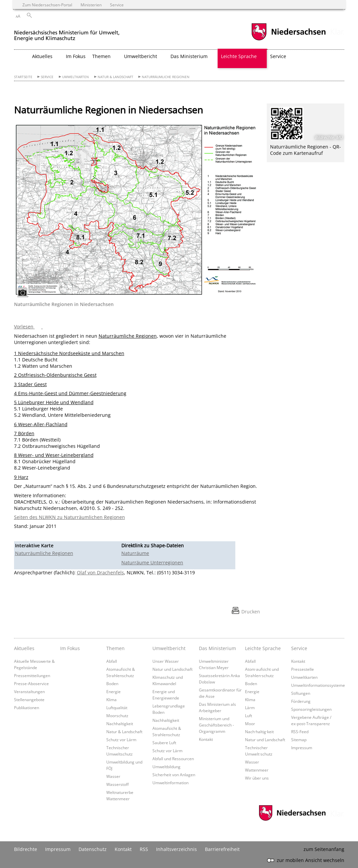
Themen (115, 648)
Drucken (251, 612)
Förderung (301, 701)
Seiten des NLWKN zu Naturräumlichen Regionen (70, 517)
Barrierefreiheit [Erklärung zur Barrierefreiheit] (222, 849)
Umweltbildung (166, 767)
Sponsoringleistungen (311, 709)
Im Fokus (76, 56)
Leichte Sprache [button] (239, 56)
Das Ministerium (217, 648)
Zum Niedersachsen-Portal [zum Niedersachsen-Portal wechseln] (47, 5)
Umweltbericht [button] (141, 56)
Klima (111, 699)
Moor (250, 724)
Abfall (112, 661)
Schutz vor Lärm (121, 740)
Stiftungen (301, 693)
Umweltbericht (169, 648)
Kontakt (206, 739)
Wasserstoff (117, 784)
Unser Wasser (166, 661)
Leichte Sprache (263, 648)
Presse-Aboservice (31, 683)
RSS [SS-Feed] (144, 849)
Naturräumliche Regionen (166, 77)
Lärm (250, 707)
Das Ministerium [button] (189, 56)
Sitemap (299, 740)
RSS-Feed (300, 732)
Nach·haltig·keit (259, 732)
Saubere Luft (164, 743)
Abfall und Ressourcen (173, 759)
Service (47, 77)
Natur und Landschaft (172, 669)
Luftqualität (117, 707)
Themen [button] (101, 56)
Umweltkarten (76, 77)
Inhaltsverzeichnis (176, 849)
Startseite (23, 77)
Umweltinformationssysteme (318, 685)
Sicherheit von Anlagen (174, 775)
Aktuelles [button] (42, 56)
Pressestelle (303, 669)
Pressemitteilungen (32, 675)
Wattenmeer (257, 770)
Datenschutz (93, 849)
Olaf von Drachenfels (100, 572)
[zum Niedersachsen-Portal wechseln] (288, 40)
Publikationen (27, 707)
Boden (112, 683)
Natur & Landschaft (115, 77)
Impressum (302, 748)
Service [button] (278, 56)
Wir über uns (257, 778)
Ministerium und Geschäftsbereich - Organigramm (216, 725)
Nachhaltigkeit (120, 724)
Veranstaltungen (29, 691)
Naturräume (135, 553)
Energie (113, 691)
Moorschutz (117, 715)
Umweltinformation (170, 783)
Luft (249, 715)
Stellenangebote (29, 699)
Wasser (113, 776)
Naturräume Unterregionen (152, 562)
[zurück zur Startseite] (67, 33)
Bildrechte (26, 849)
